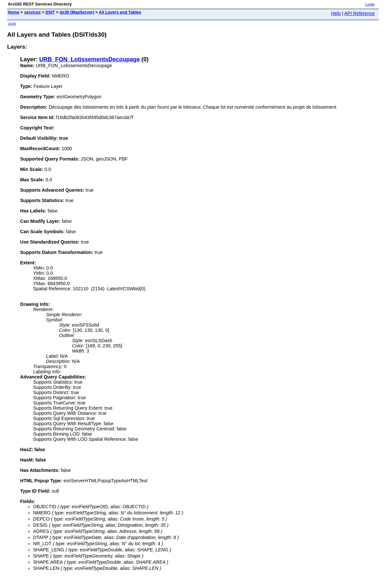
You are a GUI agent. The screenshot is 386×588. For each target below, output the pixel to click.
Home (14, 12)
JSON (12, 24)
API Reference (359, 13)
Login (370, 4)
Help (336, 13)
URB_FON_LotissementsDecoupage (90, 59)
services (32, 12)
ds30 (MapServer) (77, 12)
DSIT (50, 12)
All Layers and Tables (120, 12)
